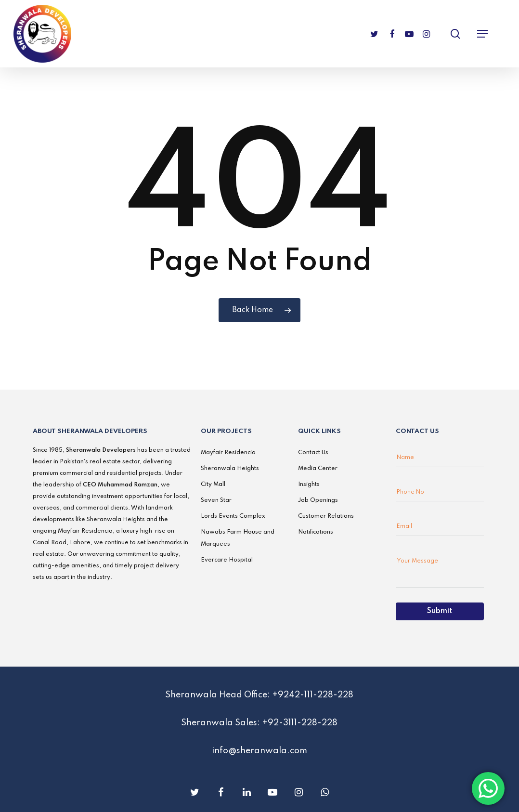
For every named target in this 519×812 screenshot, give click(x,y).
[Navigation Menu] (482, 34)
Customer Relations (326, 516)
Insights (309, 485)
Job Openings (318, 500)
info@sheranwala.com (259, 751)
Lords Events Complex (233, 516)
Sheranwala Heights (230, 469)
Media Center (318, 469)
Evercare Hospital (227, 560)
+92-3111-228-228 (300, 723)
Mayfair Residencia (228, 453)
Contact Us (313, 453)
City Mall (213, 485)
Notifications (316, 532)
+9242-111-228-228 (313, 695)
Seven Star (216, 500)
